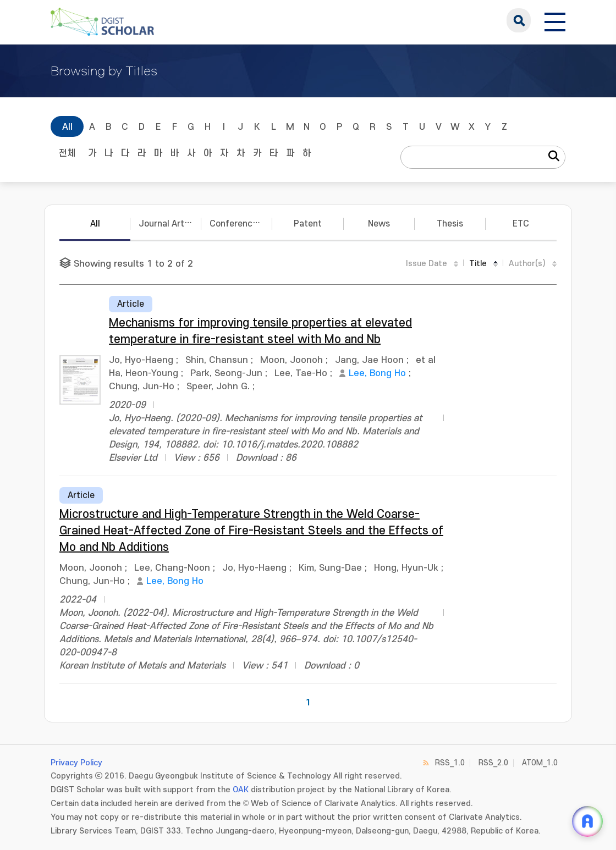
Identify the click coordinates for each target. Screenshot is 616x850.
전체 (67, 153)
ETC (521, 224)
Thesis (450, 224)
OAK (241, 790)
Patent (308, 224)
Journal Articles (170, 224)
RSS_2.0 (493, 763)
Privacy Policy (76, 763)
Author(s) (527, 264)
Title (478, 264)
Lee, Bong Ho (377, 373)
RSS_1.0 (450, 763)
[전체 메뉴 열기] (555, 20)
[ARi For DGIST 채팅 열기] (587, 821)
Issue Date (427, 264)
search (519, 20)
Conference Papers (241, 224)
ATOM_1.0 (540, 763)
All (67, 127)
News (379, 224)
